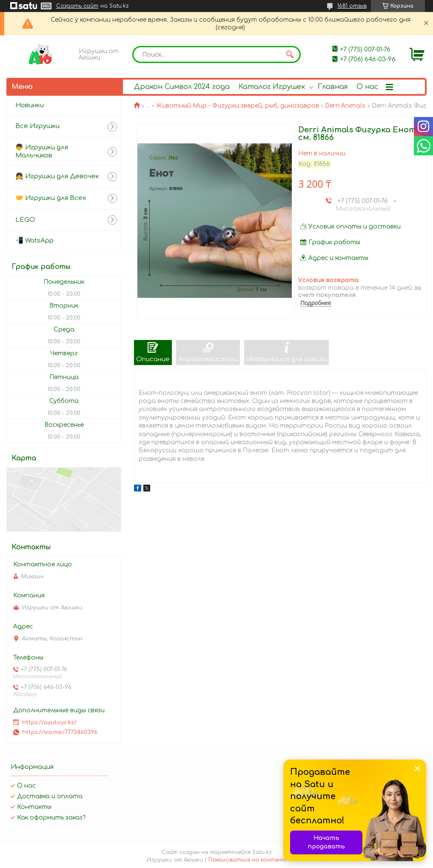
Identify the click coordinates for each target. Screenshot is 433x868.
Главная (333, 87)
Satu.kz (262, 852)
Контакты (34, 807)
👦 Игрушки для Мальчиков (42, 151)
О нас (367, 87)
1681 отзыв (352, 6)
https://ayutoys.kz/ (49, 722)
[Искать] (290, 54)
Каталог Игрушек (272, 87)
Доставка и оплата (50, 796)
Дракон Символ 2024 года (182, 87)
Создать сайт (77, 6)
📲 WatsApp (34, 241)
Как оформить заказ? (51, 818)
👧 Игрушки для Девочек (57, 176)
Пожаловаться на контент (247, 860)
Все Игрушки (37, 126)
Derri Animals (345, 106)
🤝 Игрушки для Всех (51, 198)
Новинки (30, 105)
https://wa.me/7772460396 (60, 732)
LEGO (25, 220)
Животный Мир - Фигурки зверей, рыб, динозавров (238, 106)
